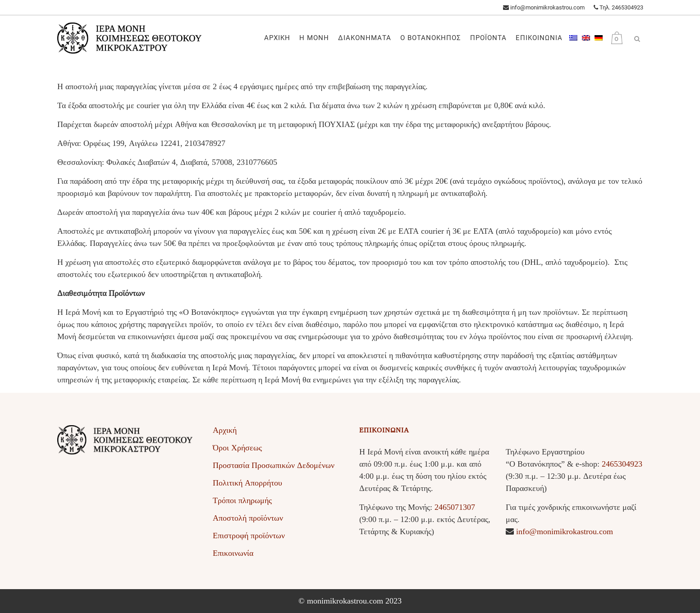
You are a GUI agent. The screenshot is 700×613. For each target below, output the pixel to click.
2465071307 (455, 507)
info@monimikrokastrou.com (544, 7)
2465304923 (622, 464)
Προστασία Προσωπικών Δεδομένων (274, 465)
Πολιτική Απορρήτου (247, 483)
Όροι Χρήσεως (237, 448)
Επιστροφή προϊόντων (249, 536)
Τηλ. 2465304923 (618, 7)
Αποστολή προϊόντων (248, 518)
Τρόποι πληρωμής (242, 500)
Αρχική (225, 430)
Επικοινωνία (233, 553)
